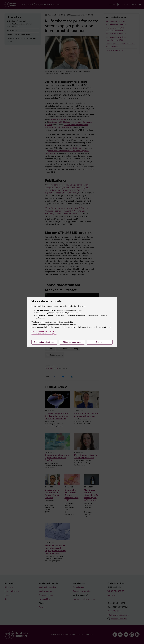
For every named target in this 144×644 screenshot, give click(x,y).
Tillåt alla (100, 342)
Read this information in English (44, 334)
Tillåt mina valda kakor (72, 342)
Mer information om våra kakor (44, 331)
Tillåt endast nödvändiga (44, 342)
